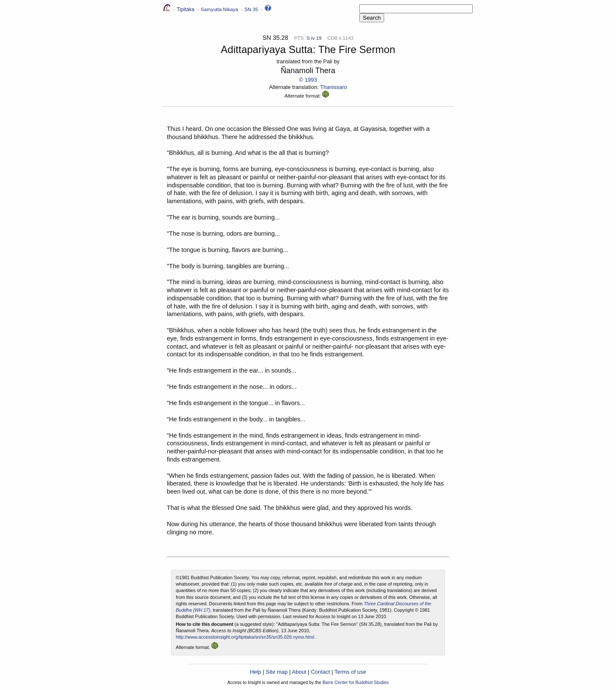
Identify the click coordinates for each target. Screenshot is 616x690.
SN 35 (251, 9)
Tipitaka (186, 9)
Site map (277, 672)
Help (256, 672)
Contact (321, 672)
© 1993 (308, 80)
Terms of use (350, 672)
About (299, 672)
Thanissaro (334, 87)
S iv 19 (314, 38)
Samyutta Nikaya (219, 9)
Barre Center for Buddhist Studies (356, 683)
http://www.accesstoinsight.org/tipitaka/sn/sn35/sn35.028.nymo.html (245, 637)
